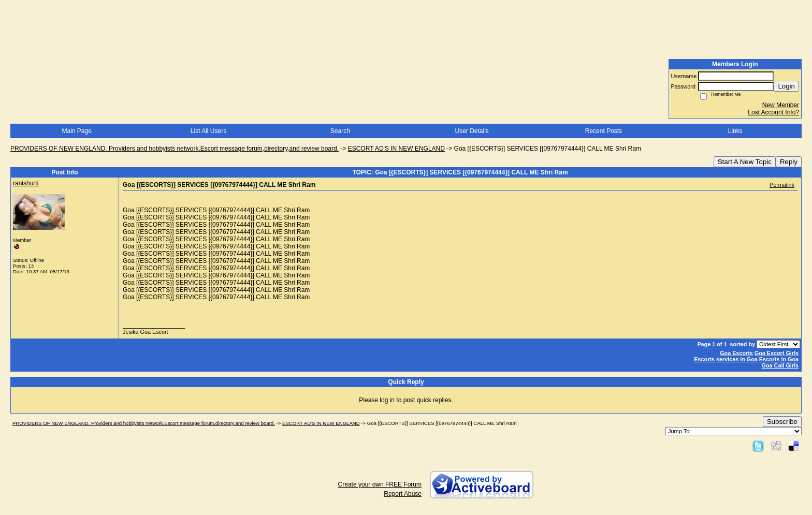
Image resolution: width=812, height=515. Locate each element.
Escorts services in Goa (726, 359)
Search (340, 131)
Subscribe (782, 422)
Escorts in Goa (779, 359)
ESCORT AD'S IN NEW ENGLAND (396, 149)
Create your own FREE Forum (380, 484)
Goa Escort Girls (777, 353)
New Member (781, 105)
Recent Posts (604, 131)
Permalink (782, 185)
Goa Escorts (736, 353)
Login (786, 86)
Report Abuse (403, 494)
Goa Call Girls (780, 365)
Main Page (76, 131)
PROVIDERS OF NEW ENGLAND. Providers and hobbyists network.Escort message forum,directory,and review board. (175, 149)
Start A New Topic (745, 162)
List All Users (208, 131)
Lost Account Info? (773, 112)
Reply (789, 162)
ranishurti (26, 183)
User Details (472, 131)
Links (735, 131)
